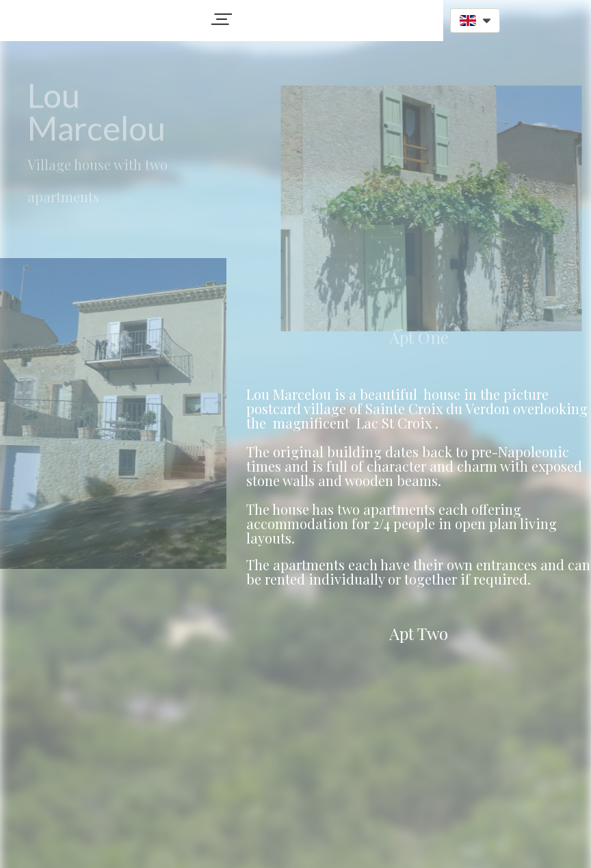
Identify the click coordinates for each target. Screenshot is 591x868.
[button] (222, 19)
